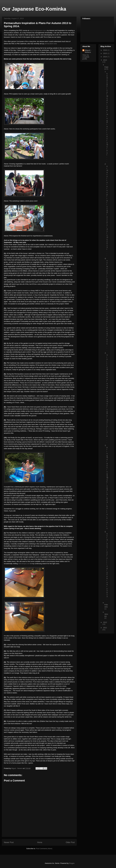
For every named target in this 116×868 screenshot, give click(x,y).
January (106, 615)
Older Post (70, 842)
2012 (105, 622)
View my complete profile (86, 57)
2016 (105, 50)
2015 (105, 53)
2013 (105, 60)
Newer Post (9, 842)
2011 (105, 628)
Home (40, 842)
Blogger (72, 863)
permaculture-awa (51, 44)
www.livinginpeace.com (38, 30)
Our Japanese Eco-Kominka (34, 9)
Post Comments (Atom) (44, 849)
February (106, 606)
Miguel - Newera (88, 51)
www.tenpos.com (24, 564)
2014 (105, 57)
